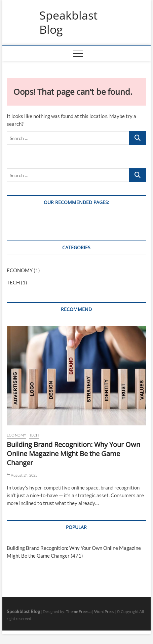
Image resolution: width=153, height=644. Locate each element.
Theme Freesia (79, 611)
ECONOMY (20, 270)
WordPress (104, 611)
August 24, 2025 (22, 475)
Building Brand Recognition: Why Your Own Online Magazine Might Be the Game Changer (73, 454)
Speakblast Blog (68, 22)
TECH (13, 282)
